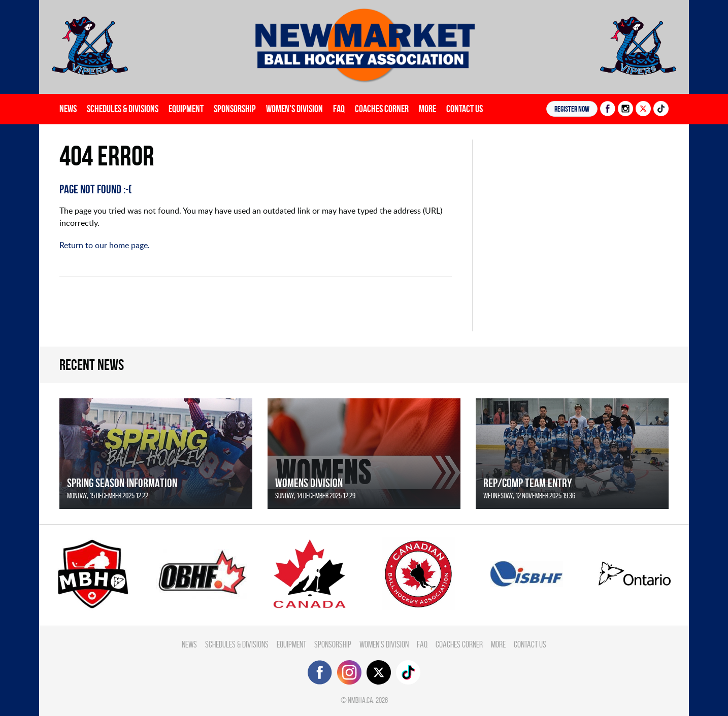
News (68, 109)
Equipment (186, 109)
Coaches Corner (382, 109)
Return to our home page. (105, 245)
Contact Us (465, 109)
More (427, 109)
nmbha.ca (360, 700)
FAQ (339, 109)
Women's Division (294, 109)
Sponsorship (235, 109)
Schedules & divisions (123, 109)
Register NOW (572, 109)
